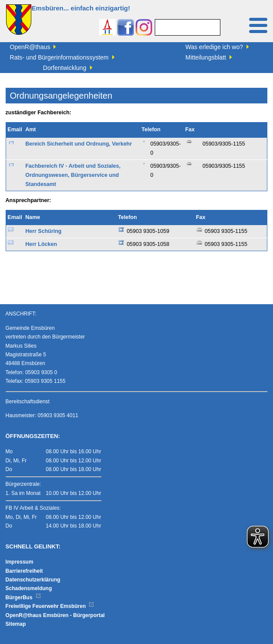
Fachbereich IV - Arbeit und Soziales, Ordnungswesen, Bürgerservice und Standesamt (73, 175)
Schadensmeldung (29, 588)
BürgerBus (23, 598)
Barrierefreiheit (24, 571)
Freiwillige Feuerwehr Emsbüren (50, 606)
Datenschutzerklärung (33, 580)
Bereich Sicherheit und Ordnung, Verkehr (78, 144)
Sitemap (16, 624)
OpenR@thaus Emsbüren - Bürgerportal (55, 615)
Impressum (20, 562)
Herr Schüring (43, 231)
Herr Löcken (41, 244)
